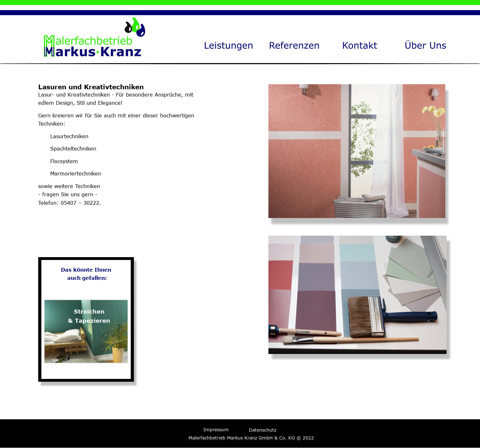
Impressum (216, 430)
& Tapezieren (89, 321)
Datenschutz (263, 430)
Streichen (89, 311)
